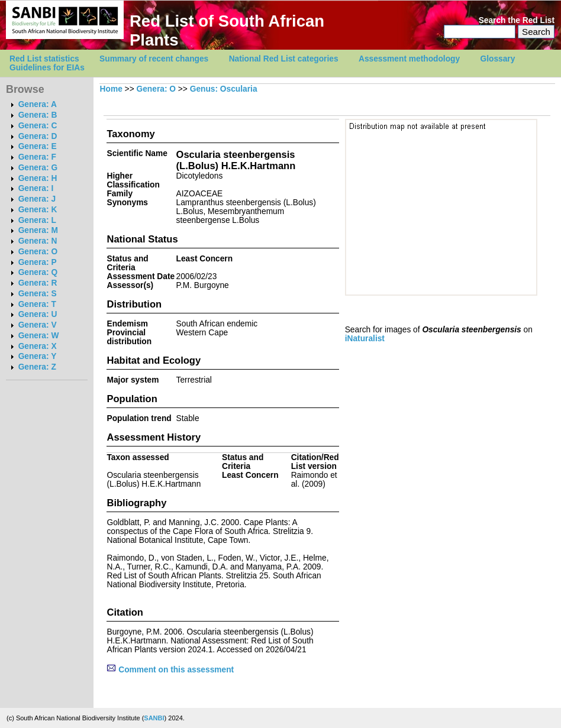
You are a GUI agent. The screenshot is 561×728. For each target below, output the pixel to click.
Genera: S (38, 294)
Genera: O (38, 252)
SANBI (154, 718)
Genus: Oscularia (224, 89)
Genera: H (38, 178)
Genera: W (39, 336)
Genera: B (38, 115)
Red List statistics (44, 59)
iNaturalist (365, 339)
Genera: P (38, 262)
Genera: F (37, 157)
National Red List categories (284, 59)
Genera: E (38, 146)
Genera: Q (38, 272)
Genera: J (37, 199)
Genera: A (38, 104)
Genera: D (38, 136)
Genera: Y (38, 356)
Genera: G (38, 168)
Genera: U (38, 314)
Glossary (498, 59)
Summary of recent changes (154, 59)
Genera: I (36, 188)
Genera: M (38, 230)
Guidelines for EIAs (47, 68)
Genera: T (37, 304)
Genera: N (38, 241)
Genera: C (38, 126)
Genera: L (37, 220)
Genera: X (38, 346)
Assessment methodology (409, 59)
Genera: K (38, 210)
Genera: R (38, 283)
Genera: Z (37, 367)
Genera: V (38, 325)
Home (111, 89)
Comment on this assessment (170, 670)
